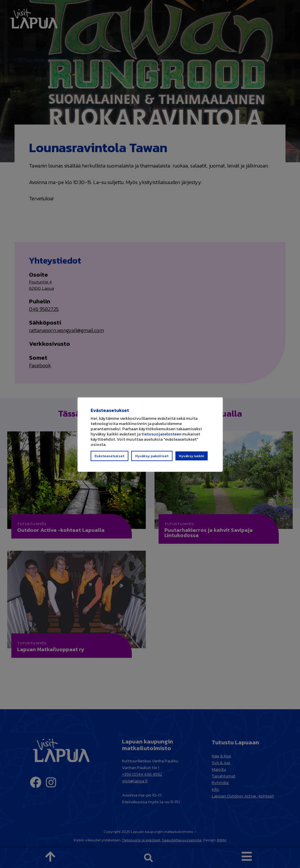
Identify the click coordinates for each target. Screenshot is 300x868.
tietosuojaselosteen (161, 437)
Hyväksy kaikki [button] (192, 459)
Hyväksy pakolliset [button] (152, 459)
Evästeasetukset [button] (109, 459)
